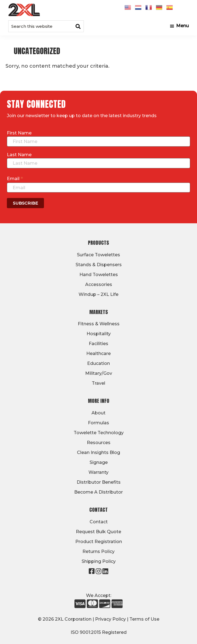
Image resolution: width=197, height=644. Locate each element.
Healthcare (98, 353)
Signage (99, 462)
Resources (99, 443)
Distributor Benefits (99, 482)
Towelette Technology (99, 433)
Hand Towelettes (99, 275)
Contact (99, 522)
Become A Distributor (98, 492)
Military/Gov (99, 373)
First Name (19, 133)
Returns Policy (98, 551)
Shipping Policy (99, 561)
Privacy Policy (110, 619)
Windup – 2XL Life (98, 294)
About (98, 413)
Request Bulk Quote (98, 532)
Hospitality (99, 334)
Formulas (98, 423)
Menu (182, 26)
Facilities (98, 344)
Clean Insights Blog (98, 452)
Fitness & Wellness (99, 324)
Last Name (19, 155)
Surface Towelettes (98, 255)
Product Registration (99, 542)
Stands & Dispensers (99, 265)
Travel (98, 383)
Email (15, 178)
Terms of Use (144, 619)
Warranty (98, 472)
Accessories (99, 284)
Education (98, 363)
